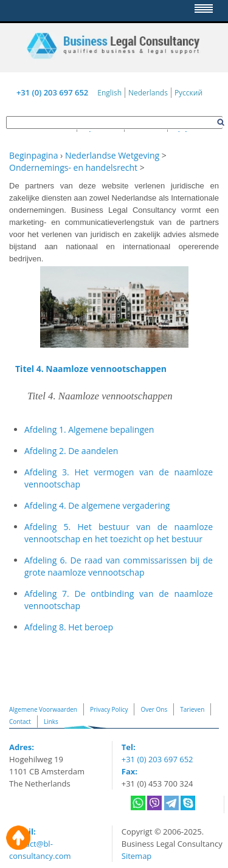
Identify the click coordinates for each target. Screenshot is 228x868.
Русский (188, 93)
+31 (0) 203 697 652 (52, 92)
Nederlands (148, 93)
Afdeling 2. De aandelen (71, 451)
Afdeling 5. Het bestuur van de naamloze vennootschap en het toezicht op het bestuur (119, 533)
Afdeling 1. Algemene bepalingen (89, 429)
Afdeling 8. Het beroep (69, 627)
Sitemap (137, 856)
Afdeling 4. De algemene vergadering (97, 505)
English (109, 93)
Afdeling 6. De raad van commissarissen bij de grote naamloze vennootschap (119, 566)
